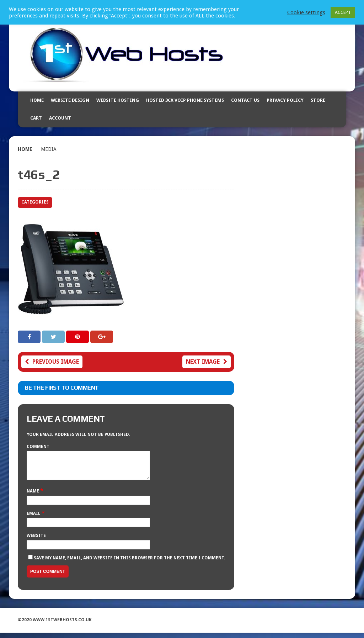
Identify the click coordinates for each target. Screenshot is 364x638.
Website (36, 541)
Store (318, 100)
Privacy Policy (285, 100)
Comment (38, 447)
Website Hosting (118, 100)
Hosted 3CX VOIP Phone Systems (185, 100)
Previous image (52, 362)
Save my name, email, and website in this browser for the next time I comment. (129, 563)
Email (34, 519)
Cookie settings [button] (306, 12)
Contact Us (245, 100)
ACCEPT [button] (343, 12)
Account (60, 118)
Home (37, 100)
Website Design (70, 100)
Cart (36, 118)
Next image (207, 362)
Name (33, 496)
